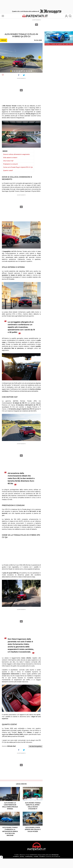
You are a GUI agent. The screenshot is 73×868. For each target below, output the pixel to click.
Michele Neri (55, 855)
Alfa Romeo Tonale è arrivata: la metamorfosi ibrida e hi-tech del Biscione (10, 831)
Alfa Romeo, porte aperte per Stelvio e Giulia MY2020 (33, 829)
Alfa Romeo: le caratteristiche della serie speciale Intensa (10, 806)
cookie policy (29, 856)
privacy (22, 856)
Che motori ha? (8, 161)
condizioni (16, 856)
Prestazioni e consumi (11, 164)
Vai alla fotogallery (35, 746)
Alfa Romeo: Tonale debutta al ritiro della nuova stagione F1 (33, 806)
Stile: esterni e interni (10, 158)
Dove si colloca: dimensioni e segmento (16, 154)
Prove (4, 40)
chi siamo (42, 856)
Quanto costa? (8, 170)
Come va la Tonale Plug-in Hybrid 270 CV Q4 (18, 167)
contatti (36, 856)
